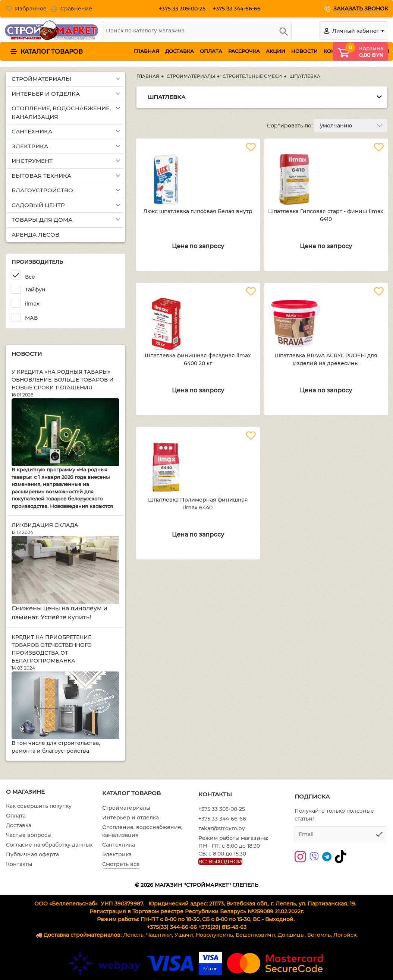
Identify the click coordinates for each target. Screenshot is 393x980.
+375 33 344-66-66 (240, 9)
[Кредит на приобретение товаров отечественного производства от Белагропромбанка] (65, 705)
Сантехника (119, 845)
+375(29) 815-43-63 (222, 927)
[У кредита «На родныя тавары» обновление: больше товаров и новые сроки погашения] (65, 432)
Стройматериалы (126, 808)
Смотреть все (121, 864)
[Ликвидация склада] (65, 570)
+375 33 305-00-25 (185, 9)
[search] (197, 31)
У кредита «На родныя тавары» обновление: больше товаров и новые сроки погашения (63, 380)
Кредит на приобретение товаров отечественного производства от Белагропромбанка (52, 649)
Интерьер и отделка (131, 818)
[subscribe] (341, 834)
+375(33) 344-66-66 (172, 927)
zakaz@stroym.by (222, 828)
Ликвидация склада (45, 525)
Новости (27, 354)
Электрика (117, 854)
